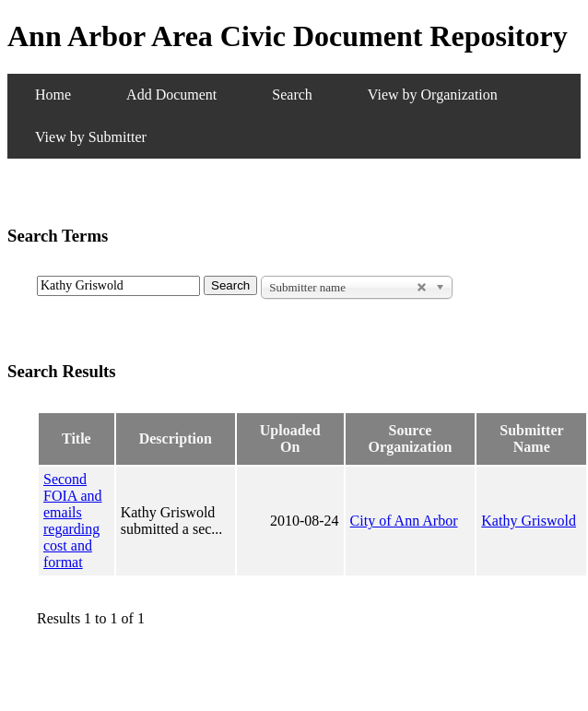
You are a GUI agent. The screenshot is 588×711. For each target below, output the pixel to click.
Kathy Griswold (529, 521)
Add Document (171, 95)
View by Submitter (91, 137)
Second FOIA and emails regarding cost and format (73, 521)
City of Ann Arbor (404, 521)
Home (53, 95)
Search (292, 95)
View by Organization (433, 95)
